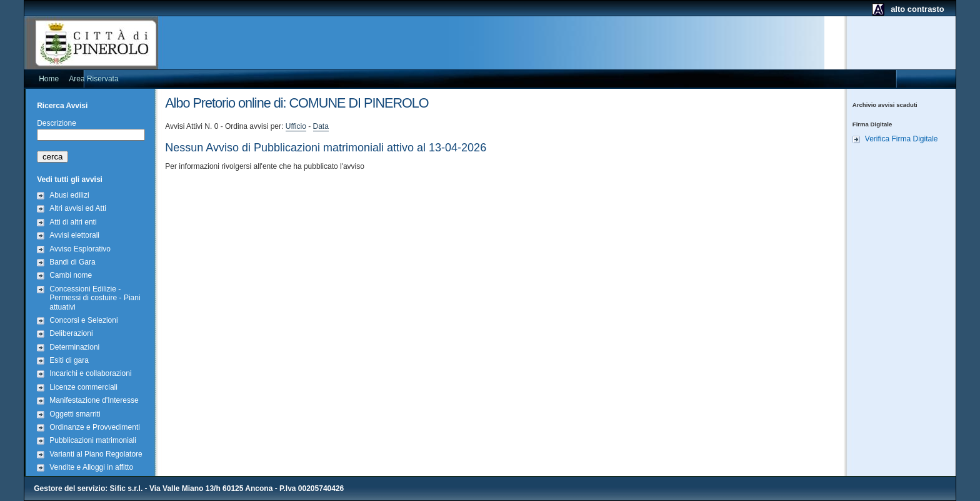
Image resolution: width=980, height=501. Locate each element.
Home (49, 79)
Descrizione (57, 123)
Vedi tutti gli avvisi (70, 180)
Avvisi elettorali (74, 235)
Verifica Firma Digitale (902, 139)
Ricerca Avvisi (62, 106)
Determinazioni (74, 347)
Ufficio (296, 126)
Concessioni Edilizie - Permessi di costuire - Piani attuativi (95, 298)
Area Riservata (93, 79)
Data (321, 126)
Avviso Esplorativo (80, 249)
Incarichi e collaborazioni (90, 373)
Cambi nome (71, 275)
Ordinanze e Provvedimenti (95, 427)
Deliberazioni (71, 333)
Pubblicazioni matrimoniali (93, 440)
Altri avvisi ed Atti (78, 208)
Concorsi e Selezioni (83, 320)
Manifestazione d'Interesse (94, 400)
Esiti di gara (69, 360)
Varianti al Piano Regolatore (96, 454)
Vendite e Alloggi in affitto (91, 467)
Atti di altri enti (73, 222)
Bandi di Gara (72, 262)
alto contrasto (917, 9)
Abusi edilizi (69, 195)
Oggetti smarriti (75, 414)
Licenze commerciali (83, 387)
